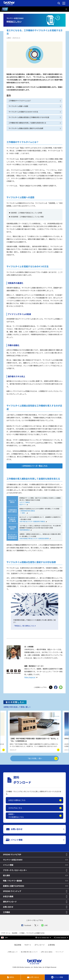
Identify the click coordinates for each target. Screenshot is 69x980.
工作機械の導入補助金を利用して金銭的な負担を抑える (35, 123)
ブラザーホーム (6, 933)
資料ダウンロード (10, 902)
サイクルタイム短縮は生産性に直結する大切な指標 (35, 128)
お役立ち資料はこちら (17, 800)
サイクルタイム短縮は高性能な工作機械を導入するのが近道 (35, 117)
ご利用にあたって (12, 952)
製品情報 (15, 933)
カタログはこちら (15, 808)
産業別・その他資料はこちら (16, 816)
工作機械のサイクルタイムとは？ (35, 101)
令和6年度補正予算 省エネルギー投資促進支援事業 (35, 539)
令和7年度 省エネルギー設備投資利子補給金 (33, 522)
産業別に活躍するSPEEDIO (14, 886)
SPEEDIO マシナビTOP (12, 855)
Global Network (61, 938)
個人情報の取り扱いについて (29, 952)
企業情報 (51, 945)
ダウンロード (40, 945)
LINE (45, 925)
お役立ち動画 (8, 896)
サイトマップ (59, 952)
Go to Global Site (43, 938)
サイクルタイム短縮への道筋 (35, 106)
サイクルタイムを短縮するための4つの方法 (35, 112)
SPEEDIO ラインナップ (12, 891)
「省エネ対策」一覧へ (42, 758)
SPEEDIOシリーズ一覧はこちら (35, 466)
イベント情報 (8, 865)
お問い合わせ (8, 907)
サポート (28, 945)
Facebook (26, 925)
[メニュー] (64, 3)
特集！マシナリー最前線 (12, 881)
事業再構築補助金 (26, 530)
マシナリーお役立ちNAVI (13, 860)
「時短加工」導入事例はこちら (24, 626)
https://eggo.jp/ (31, 677)
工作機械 (6, 912)
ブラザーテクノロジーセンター (15, 870)
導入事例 (6, 875)
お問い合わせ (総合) (47, 952)
